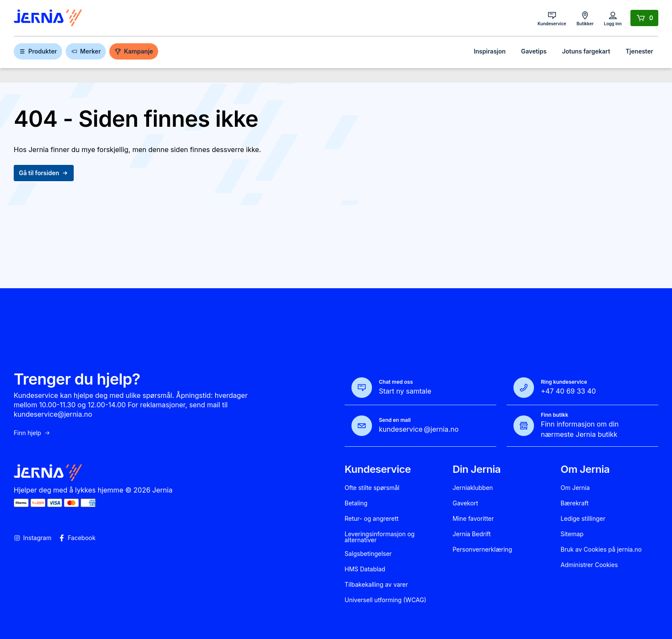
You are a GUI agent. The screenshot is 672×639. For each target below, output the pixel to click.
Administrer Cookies (589, 565)
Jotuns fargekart (586, 51)
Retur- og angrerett (372, 519)
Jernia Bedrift (472, 534)
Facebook (77, 538)
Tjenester (639, 51)
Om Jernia (575, 488)
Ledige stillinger (583, 519)
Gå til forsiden (44, 173)
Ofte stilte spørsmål (372, 488)
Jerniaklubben (473, 488)
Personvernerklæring (482, 549)
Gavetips (534, 51)
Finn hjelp (32, 433)
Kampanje (134, 51)
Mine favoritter (473, 519)
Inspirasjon (489, 51)
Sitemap (572, 534)
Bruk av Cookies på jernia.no (601, 549)
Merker (86, 51)
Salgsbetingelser (368, 554)
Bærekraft (574, 503)
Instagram (33, 538)
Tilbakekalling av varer (376, 585)
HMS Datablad (365, 569)
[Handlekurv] (644, 18)
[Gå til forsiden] (48, 18)
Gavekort (465, 503)
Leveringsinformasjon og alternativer (379, 537)
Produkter (38, 51)
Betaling (356, 503)
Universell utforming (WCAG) (385, 600)
